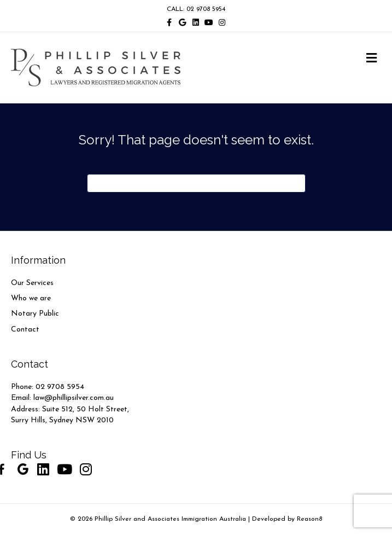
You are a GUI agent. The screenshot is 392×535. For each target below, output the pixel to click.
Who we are (31, 298)
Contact (25, 330)
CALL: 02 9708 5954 (196, 9)
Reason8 (309, 519)
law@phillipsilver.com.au (74, 398)
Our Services (32, 283)
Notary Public (35, 314)
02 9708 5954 (60, 387)
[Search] (196, 183)
